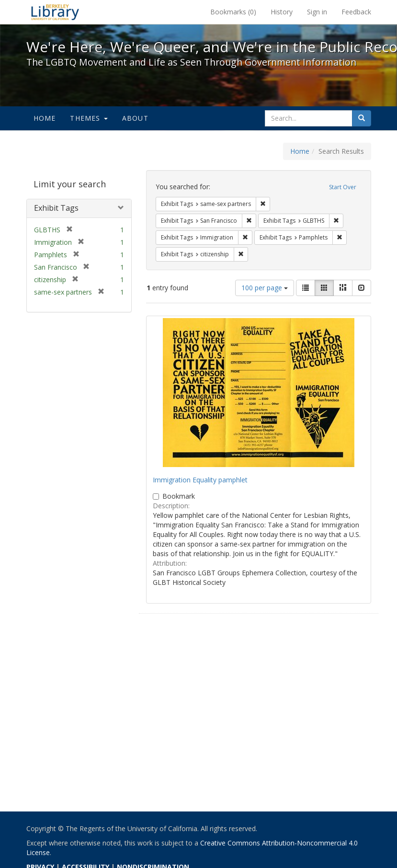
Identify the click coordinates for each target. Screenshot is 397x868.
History (282, 12)
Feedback (356, 12)
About (135, 118)
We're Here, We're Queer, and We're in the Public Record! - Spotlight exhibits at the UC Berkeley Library (55, 12)
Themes (89, 118)
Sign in (317, 12)
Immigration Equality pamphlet (200, 480)
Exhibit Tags (56, 208)
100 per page (265, 288)
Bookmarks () (233, 12)
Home (45, 118)
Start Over (343, 187)
